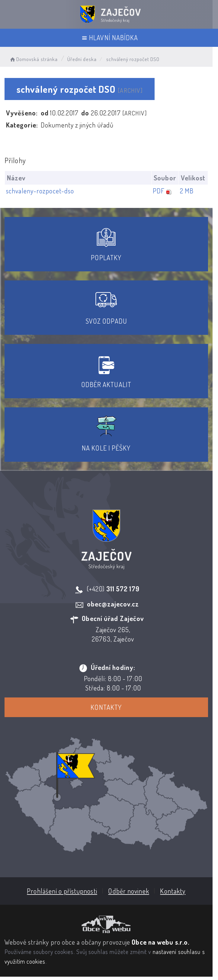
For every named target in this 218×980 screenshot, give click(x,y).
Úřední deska (82, 59)
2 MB (192, 191)
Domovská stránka (33, 59)
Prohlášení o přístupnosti (65, 894)
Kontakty (109, 707)
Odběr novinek (131, 894)
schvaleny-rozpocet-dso (40, 191)
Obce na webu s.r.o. (160, 945)
